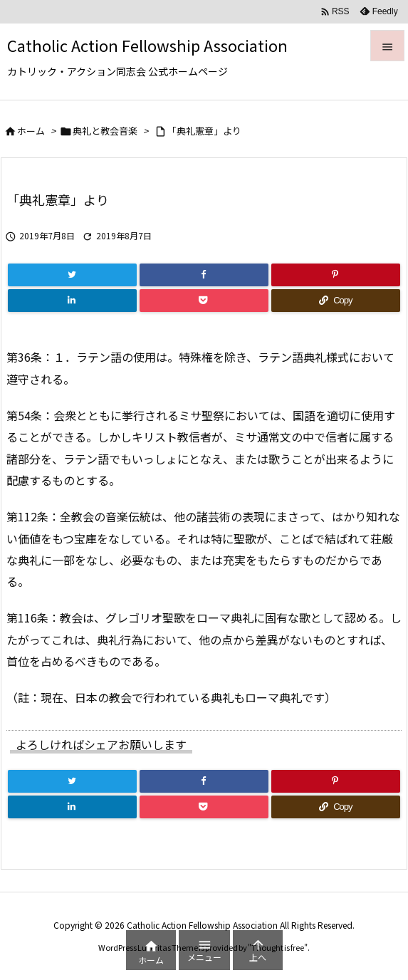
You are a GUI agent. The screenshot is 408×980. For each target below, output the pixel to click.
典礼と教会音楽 (105, 131)
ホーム (31, 131)
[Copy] (336, 301)
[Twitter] (72, 275)
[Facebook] (204, 275)
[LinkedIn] (72, 301)
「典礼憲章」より (204, 131)
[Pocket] (204, 301)
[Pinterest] (336, 275)
